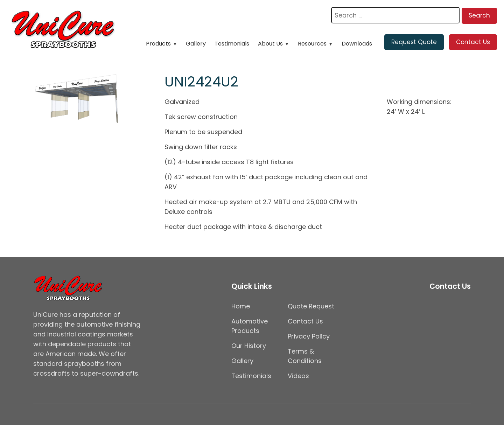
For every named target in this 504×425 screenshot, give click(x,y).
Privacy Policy (309, 336)
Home (241, 306)
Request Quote (414, 42)
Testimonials (232, 44)
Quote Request (311, 306)
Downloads (357, 44)
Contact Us (473, 42)
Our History (249, 346)
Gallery (196, 44)
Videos (298, 376)
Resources (312, 44)
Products (158, 44)
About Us (270, 44)
